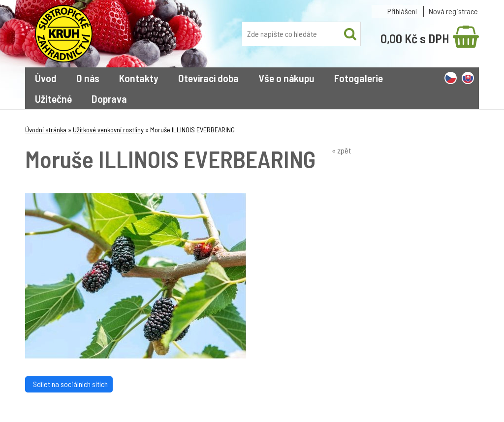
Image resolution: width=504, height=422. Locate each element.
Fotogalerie (359, 78)
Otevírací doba (208, 78)
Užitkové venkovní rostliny (108, 130)
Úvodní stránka (46, 130)
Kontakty (139, 78)
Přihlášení (402, 11)
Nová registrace (453, 11)
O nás (88, 78)
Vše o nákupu (286, 78)
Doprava (109, 98)
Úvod (46, 78)
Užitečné (53, 98)
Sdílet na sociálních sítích (69, 384)
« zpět (341, 150)
